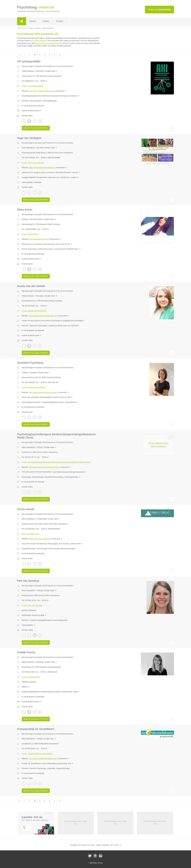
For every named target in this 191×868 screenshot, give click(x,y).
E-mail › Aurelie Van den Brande (34, 311)
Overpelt (33, 372)
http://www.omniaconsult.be (39, 539)
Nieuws (33, 21)
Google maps (51, 71)
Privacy (100, 863)
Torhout (40, 447)
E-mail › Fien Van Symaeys (32, 605)
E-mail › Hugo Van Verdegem (33, 163)
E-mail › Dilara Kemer (30, 234)
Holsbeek (40, 662)
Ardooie (40, 590)
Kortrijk (40, 739)
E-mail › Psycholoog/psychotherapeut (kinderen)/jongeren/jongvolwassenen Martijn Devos (56, 462)
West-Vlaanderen (28, 447)
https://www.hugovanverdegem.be (42, 168)
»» (60, 55)
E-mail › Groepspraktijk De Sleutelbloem (37, 754)
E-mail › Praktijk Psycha (31, 677)
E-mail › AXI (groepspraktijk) (32, 86)
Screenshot (61, 91)
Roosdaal (40, 296)
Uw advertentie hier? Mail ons (76, 823)
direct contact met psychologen (47, 43)
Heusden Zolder (36, 219)
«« (20, 55)
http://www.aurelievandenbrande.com (43, 316)
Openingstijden (29, 625)
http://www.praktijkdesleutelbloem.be (43, 759)
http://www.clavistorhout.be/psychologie (44, 467)
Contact (59, 21)
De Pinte (40, 148)
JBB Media (93, 863)
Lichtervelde (42, 519)
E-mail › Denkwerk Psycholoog (33, 387)
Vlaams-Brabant (28, 71)
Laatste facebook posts (32, 111)
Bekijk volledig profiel (36, 128)
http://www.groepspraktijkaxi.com (41, 91)
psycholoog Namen (38, 41)
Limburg (25, 219)
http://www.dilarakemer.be (39, 239)
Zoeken (46, 21)
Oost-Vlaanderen (28, 148)
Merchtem (40, 71)
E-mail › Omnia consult (30, 534)
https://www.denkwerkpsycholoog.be (43, 392)
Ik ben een (159, 9)
